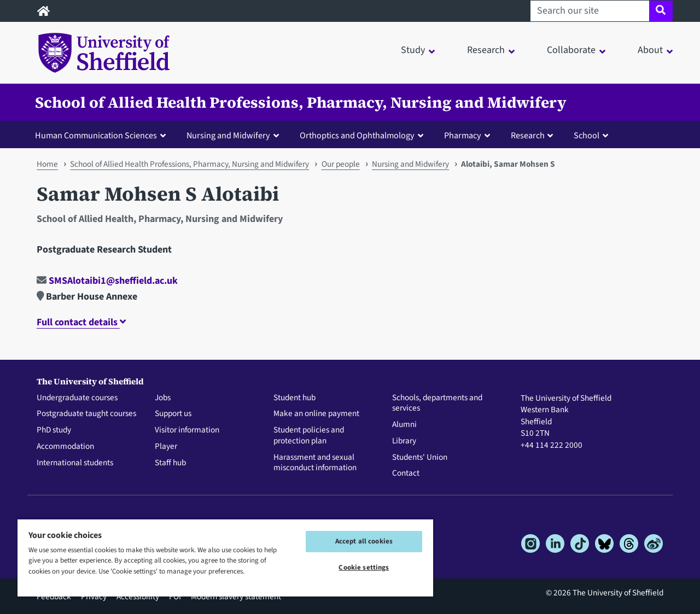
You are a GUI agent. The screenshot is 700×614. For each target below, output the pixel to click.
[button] (103, 135)
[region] (225, 557)
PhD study (54, 430)
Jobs (163, 398)
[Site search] (661, 11)
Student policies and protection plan (309, 436)
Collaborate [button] (571, 50)
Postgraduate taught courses (86, 414)
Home (47, 164)
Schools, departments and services (437, 404)
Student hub (294, 398)
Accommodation (65, 447)
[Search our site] (590, 11)
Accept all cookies (364, 541)
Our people (341, 164)
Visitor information (187, 430)
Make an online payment (316, 414)
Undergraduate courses (77, 398)
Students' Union (420, 458)
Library (404, 441)
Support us (173, 414)
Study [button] (413, 50)
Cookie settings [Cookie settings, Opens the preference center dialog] (364, 568)
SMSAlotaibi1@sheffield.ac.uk (107, 281)
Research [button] (486, 50)
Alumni (404, 425)
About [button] (650, 50)
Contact (406, 473)
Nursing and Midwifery (410, 164)
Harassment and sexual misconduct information (315, 463)
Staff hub (170, 463)
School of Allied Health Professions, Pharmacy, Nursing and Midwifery (301, 102)
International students (75, 463)
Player (166, 447)
